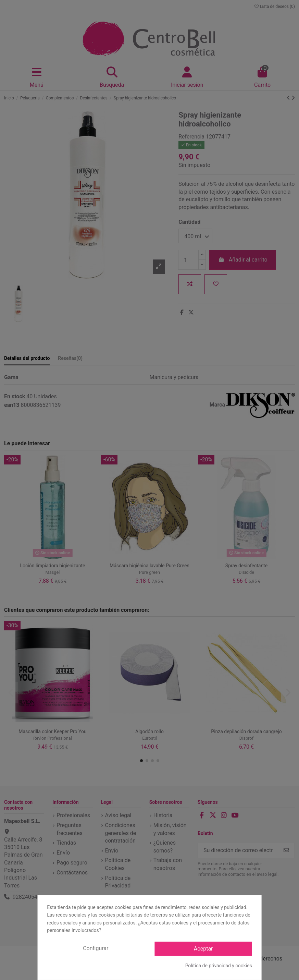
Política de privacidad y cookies (219, 966)
